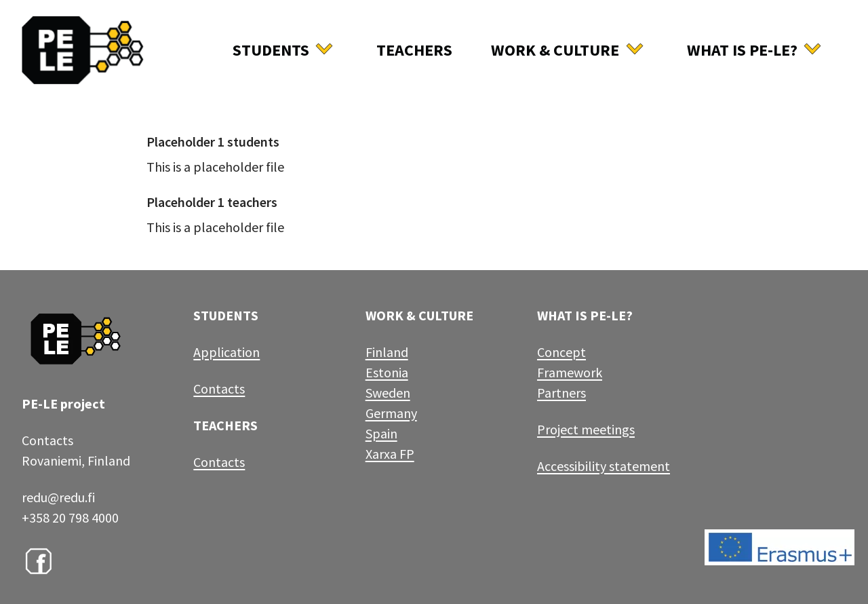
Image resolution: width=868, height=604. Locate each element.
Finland (387, 352)
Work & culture (555, 50)
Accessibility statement (604, 466)
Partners (561, 393)
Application (226, 352)
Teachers (414, 50)
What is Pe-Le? (742, 50)
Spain (381, 433)
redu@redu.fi (58, 497)
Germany (391, 413)
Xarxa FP (390, 454)
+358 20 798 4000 (70, 517)
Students (271, 50)
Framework (570, 372)
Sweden (388, 393)
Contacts (219, 389)
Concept (561, 352)
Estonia (387, 372)
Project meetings (586, 429)
